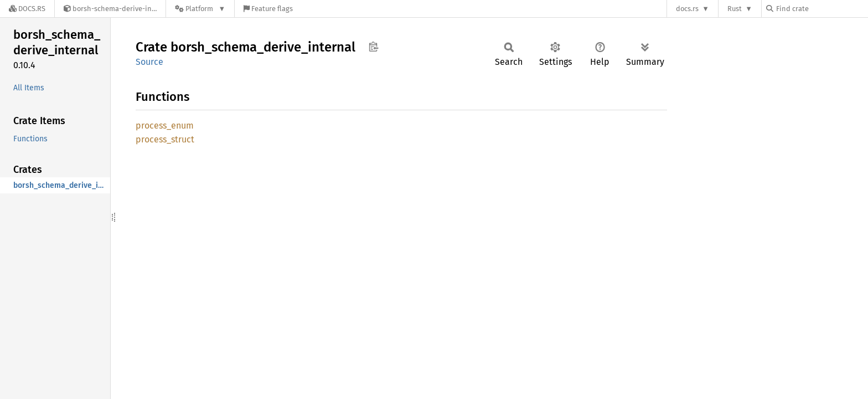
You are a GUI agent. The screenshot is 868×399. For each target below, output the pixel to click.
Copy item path (373, 47)
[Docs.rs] (27, 9)
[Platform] (200, 9)
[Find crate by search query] (821, 9)
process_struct (165, 139)
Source (149, 62)
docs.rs (687, 9)
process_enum (165, 126)
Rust (735, 9)
